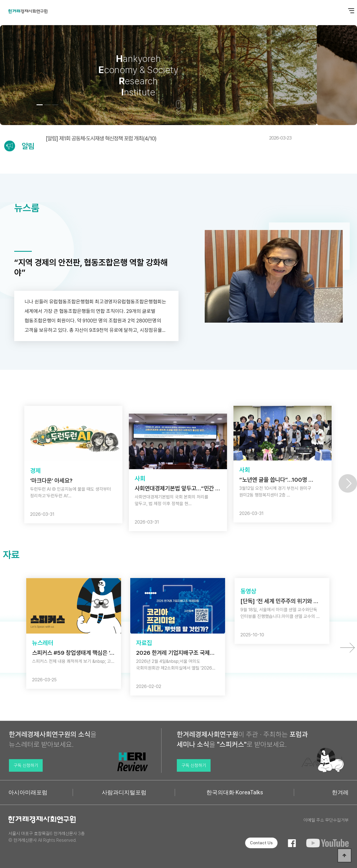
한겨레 (340, 792)
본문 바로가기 (0, 0)
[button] (40, 105)
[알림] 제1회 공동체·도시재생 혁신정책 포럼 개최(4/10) (169, 138)
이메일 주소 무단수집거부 (326, 820)
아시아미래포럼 (28, 792)
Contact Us (261, 843)
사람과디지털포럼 (124, 792)
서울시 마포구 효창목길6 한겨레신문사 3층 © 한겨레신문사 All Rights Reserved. (47, 837)
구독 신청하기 (26, 765)
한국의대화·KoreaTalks (235, 792)
